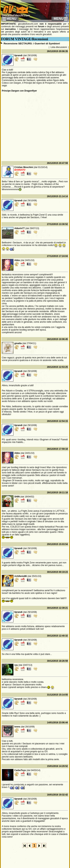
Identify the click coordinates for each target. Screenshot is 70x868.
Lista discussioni (59, 47)
